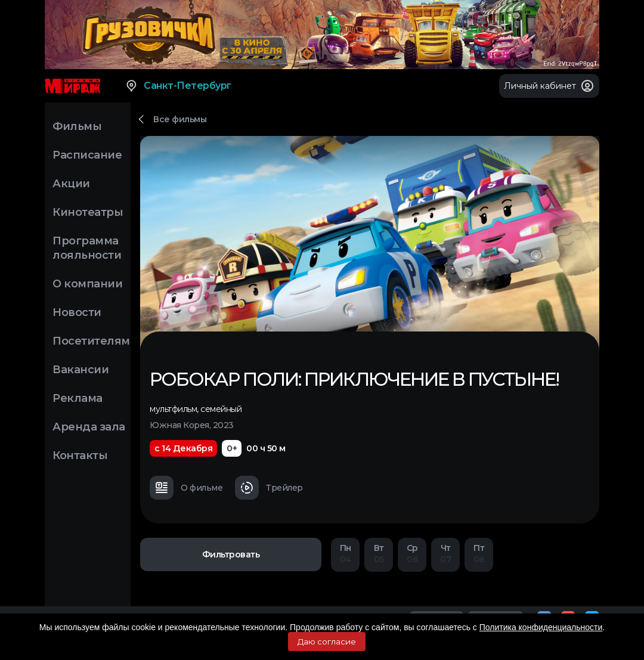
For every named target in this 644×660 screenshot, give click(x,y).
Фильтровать (231, 554)
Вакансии (80, 370)
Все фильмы (180, 119)
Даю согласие (327, 642)
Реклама (78, 398)
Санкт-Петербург (178, 86)
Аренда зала (89, 427)
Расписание (87, 155)
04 (345, 554)
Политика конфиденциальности (541, 627)
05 (379, 554)
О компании (87, 284)
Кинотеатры (88, 212)
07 (445, 554)
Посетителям (91, 341)
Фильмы (77, 126)
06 (412, 554)
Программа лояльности (87, 248)
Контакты (80, 456)
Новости (77, 312)
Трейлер (269, 488)
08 (479, 554)
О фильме (186, 488)
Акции (71, 184)
